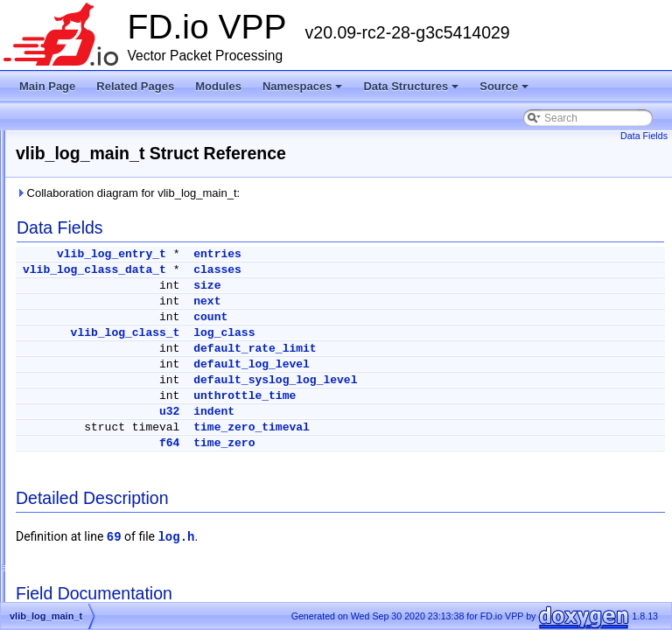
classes (436, 270)
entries (436, 254)
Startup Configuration (79, 226)
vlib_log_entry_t (330, 254)
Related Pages (135, 86)
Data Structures (412, 91)
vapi (67, 352)
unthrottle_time (463, 396)
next (426, 301)
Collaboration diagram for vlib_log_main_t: (346, 193)
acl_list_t (78, 541)
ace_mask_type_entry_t (113, 478)
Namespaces (304, 91)
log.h (395, 537)
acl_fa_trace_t (91, 520)
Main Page (47, 86)
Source (505, 91)
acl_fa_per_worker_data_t (119, 499)
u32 (388, 412)
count (429, 317)
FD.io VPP (40, 142)
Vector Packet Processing (90, 163)
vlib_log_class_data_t (313, 270)
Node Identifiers (66, 247)
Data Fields (644, 136)
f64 (388, 443)
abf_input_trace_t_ (101, 415)
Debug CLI (55, 205)
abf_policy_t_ (89, 457)
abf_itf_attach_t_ (97, 436)
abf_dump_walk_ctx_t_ (112, 394)
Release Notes (64, 184)
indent (433, 412)
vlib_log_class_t (344, 333)
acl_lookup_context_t (107, 562)
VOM (70, 373)
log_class (443, 333)
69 (333, 537)
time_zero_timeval (470, 427)
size (426, 286)
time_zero (443, 443)
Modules (218, 86)
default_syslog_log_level (494, 380)
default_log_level (470, 364)
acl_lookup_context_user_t (120, 583)
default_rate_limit (473, 349)
